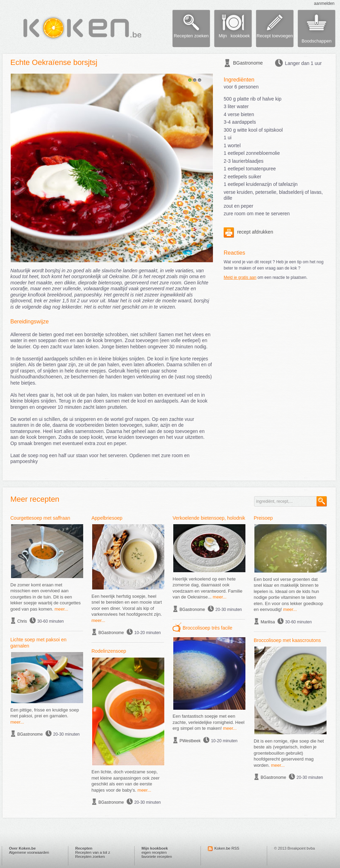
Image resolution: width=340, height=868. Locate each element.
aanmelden (324, 3)
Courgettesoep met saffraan (40, 518)
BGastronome (248, 63)
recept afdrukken (248, 232)
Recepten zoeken (90, 857)
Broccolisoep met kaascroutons (287, 640)
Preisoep (263, 518)
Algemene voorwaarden (29, 852)
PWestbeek (190, 741)
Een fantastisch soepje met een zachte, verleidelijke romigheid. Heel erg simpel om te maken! (208, 722)
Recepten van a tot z (93, 852)
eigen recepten (154, 852)
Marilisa (268, 622)
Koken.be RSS (227, 848)
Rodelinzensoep (109, 651)
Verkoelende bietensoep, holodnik (209, 518)
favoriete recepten (157, 857)
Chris (22, 621)
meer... (61, 609)
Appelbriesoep (107, 518)
